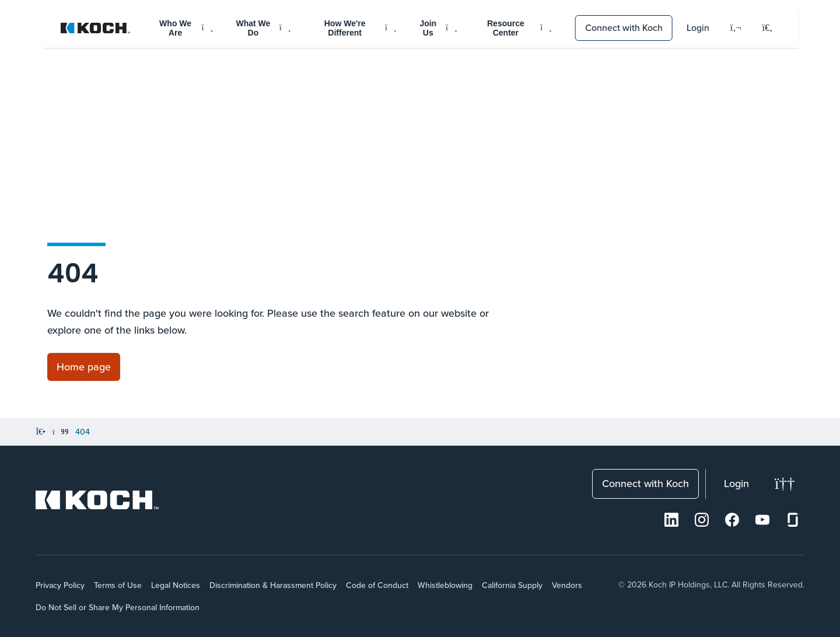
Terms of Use (118, 585)
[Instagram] (702, 520)
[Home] (41, 432)
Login (698, 27)
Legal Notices (176, 585)
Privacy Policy (60, 585)
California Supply (512, 585)
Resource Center (519, 28)
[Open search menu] (768, 28)
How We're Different (360, 28)
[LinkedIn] (671, 520)
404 (83, 432)
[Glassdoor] (793, 520)
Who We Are (186, 28)
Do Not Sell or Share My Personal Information (118, 607)
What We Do (264, 28)
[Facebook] (732, 520)
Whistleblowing (445, 585)
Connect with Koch (624, 27)
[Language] (736, 28)
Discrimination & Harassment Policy (273, 585)
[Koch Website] (96, 28)
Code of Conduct (377, 585)
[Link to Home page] (84, 367)
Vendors (567, 585)
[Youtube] (762, 520)
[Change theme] (785, 484)
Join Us (438, 28)
